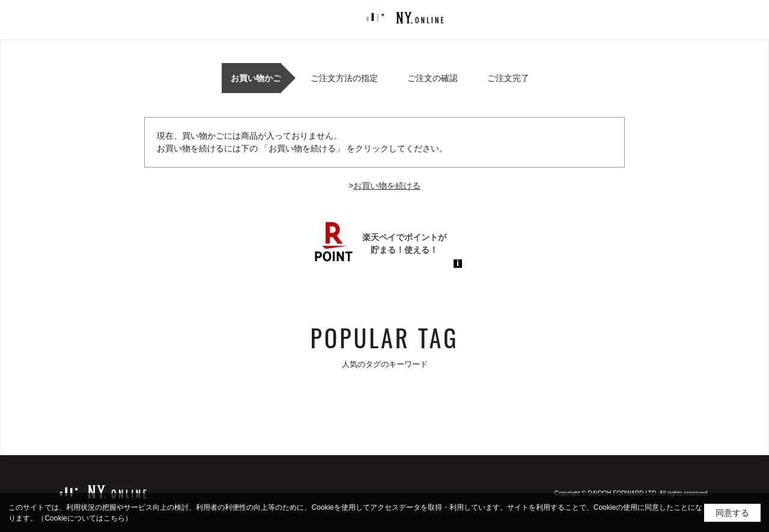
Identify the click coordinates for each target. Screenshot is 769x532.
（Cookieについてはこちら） (84, 518)
